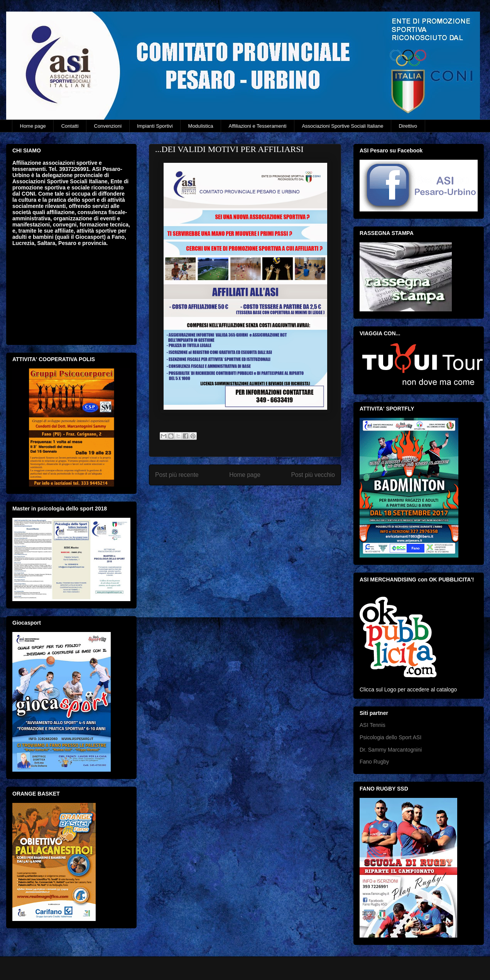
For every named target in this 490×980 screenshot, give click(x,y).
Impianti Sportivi (155, 126)
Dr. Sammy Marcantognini (391, 750)
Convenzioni (108, 126)
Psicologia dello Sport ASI (390, 737)
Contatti (70, 126)
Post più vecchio (313, 475)
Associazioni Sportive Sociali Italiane (342, 126)
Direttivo (408, 126)
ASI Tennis (373, 725)
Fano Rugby (374, 762)
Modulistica (201, 126)
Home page (33, 126)
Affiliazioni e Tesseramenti (258, 126)
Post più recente (177, 475)
